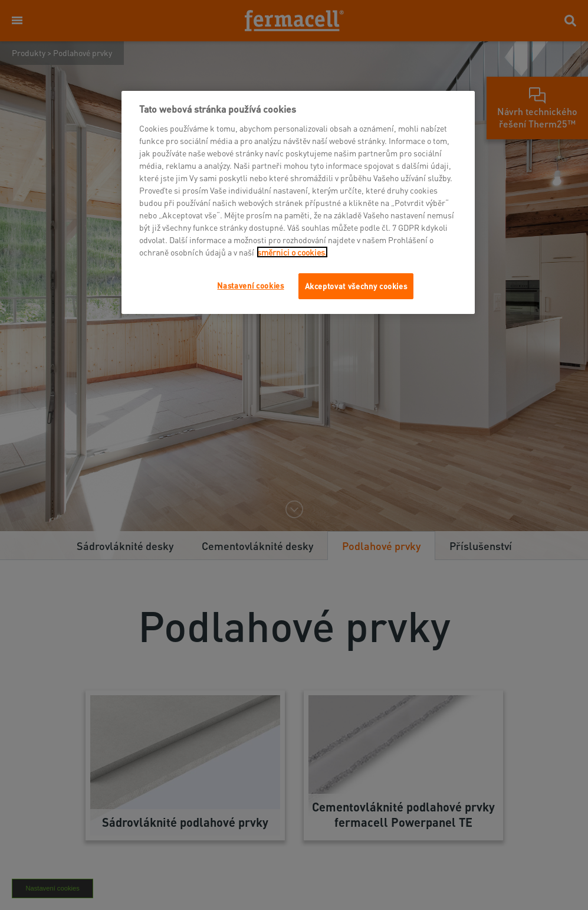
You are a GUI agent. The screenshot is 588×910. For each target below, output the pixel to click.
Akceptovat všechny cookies (356, 286)
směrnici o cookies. (292, 252)
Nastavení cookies (250, 285)
